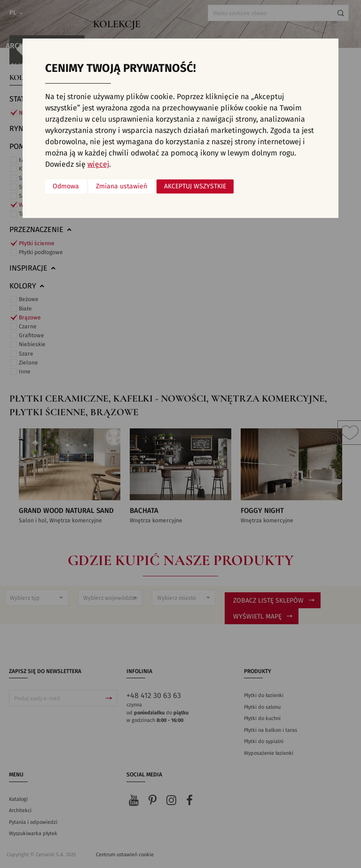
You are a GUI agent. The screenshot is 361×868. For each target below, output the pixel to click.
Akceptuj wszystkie (195, 186)
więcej (98, 164)
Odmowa (66, 186)
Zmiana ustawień (122, 186)
